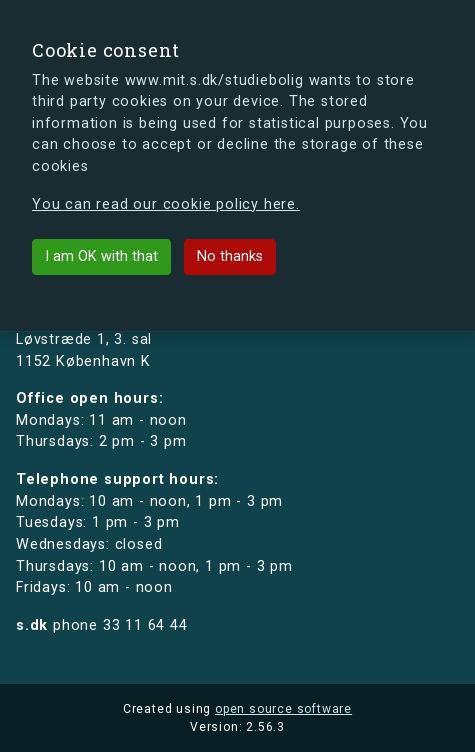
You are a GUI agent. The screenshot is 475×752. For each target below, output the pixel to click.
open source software (283, 709)
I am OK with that (101, 256)
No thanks (230, 256)
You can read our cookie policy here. (166, 204)
